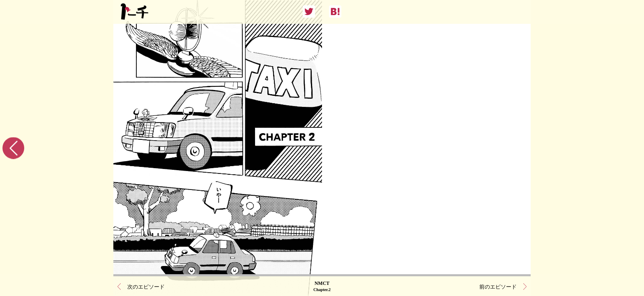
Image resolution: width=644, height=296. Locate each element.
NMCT (322, 286)
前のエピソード (498, 286)
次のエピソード (146, 286)
